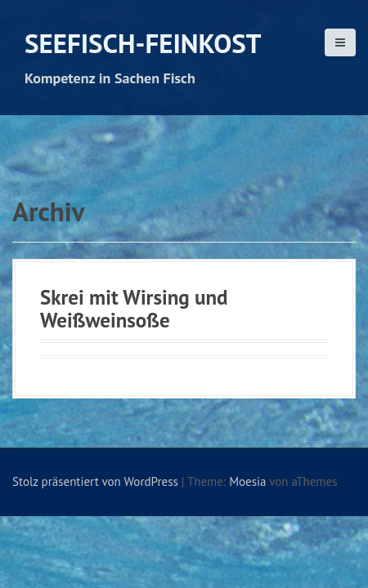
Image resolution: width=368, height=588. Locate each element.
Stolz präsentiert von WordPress (95, 481)
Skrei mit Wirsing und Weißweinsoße (134, 309)
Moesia (247, 481)
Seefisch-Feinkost (143, 43)
